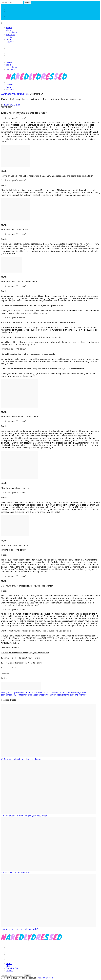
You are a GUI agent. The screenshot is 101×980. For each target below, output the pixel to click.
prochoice (76, 695)
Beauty (9, 39)
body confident (18, 695)
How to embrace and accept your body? (19, 929)
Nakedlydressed (45, 978)
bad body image (74, 692)
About (9, 964)
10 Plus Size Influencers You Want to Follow (21, 663)
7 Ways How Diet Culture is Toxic (16, 872)
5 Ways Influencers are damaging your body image (25, 653)
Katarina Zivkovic (12, 105)
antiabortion (61, 692)
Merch (14, 32)
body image (30, 695)
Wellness (10, 42)
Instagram (6, 673)
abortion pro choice (32, 692)
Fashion (10, 37)
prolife (84, 695)
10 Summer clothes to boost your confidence (22, 658)
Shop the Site (12, 968)
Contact (10, 971)
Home (9, 28)
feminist (68, 695)
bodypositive (42, 695)
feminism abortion (56, 695)
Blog (8, 966)
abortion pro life (48, 692)
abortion (19, 692)
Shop (8, 30)
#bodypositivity (8, 692)
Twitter (4, 678)
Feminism (10, 35)
